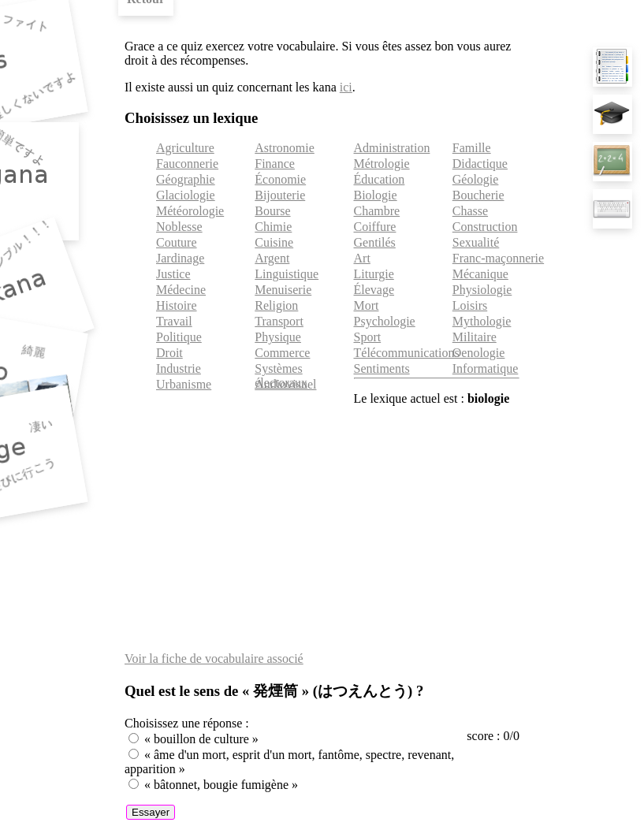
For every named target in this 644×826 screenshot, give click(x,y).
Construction (485, 227)
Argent (272, 258)
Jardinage (180, 258)
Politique (179, 337)
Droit (169, 353)
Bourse (272, 211)
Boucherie (478, 195)
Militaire (475, 337)
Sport (368, 337)
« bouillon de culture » (201, 739)
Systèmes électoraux (281, 376)
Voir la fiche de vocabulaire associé (214, 659)
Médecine (181, 290)
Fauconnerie (187, 164)
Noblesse (179, 227)
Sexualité (476, 242)
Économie (280, 179)
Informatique (486, 368)
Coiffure (375, 227)
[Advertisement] (322, 529)
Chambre (377, 211)
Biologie (376, 195)
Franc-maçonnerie (498, 258)
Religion (276, 305)
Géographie (186, 179)
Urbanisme (184, 384)
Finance (275, 164)
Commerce (282, 353)
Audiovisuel (285, 384)
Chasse (470, 211)
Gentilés (375, 242)
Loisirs (470, 305)
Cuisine (274, 242)
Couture (177, 242)
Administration (392, 148)
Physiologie (482, 290)
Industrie (179, 368)
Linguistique (287, 274)
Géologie (476, 179)
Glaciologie (186, 195)
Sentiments (382, 368)
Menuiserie (283, 290)
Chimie (273, 227)
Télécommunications (407, 353)
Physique (278, 337)
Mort (367, 305)
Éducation (380, 179)
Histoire (177, 305)
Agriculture (185, 148)
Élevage (374, 290)
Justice (173, 274)
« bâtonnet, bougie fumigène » (221, 785)
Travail (174, 321)
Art (362, 258)
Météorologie (190, 211)
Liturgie (374, 274)
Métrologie (382, 164)
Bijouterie (280, 195)
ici (346, 87)
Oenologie (479, 353)
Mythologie (482, 321)
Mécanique (480, 274)
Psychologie (385, 321)
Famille (472, 148)
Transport (279, 321)
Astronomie (285, 148)
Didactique (480, 164)
